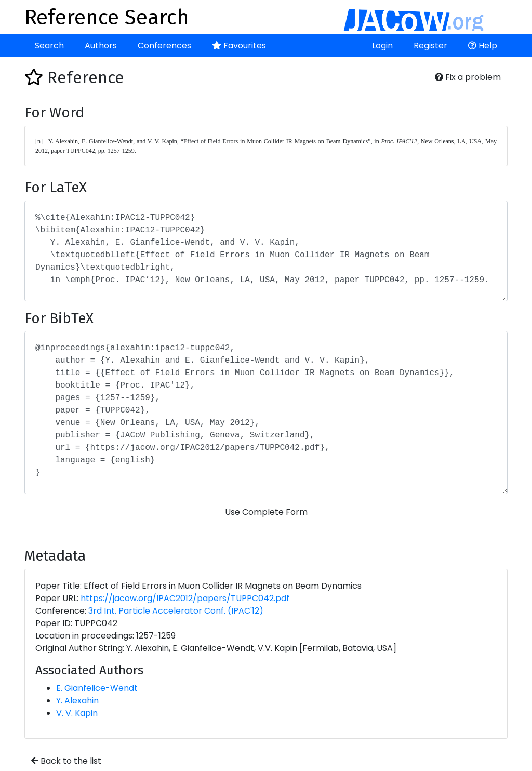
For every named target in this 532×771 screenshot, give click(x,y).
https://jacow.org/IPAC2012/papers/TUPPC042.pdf (185, 598)
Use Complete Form (266, 512)
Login (382, 45)
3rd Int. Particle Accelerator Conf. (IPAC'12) (176, 611)
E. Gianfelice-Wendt (97, 688)
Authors (101, 45)
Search (49, 45)
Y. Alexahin (77, 701)
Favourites (239, 45)
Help (483, 45)
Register (430, 45)
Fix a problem (468, 77)
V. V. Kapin (77, 713)
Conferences (164, 45)
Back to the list (66, 761)
